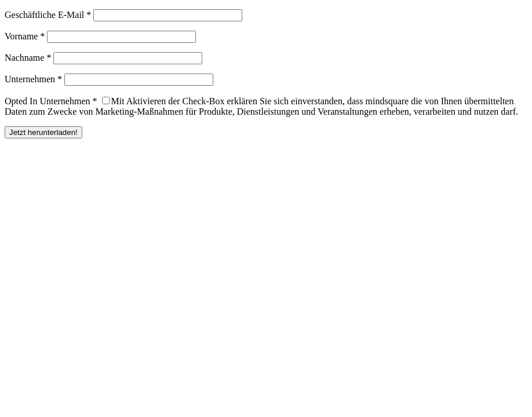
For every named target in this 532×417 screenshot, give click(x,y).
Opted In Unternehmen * (51, 101)
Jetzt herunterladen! (43, 132)
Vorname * (25, 36)
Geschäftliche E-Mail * (48, 15)
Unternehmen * (33, 79)
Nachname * (28, 58)
